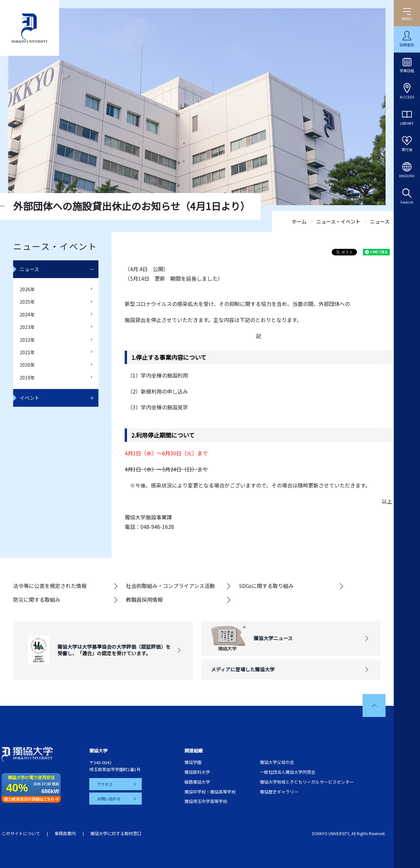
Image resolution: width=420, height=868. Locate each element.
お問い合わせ (109, 799)
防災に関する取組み (37, 599)
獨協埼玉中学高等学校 (206, 801)
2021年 (27, 352)
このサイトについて (21, 833)
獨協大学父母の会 (277, 762)
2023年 (27, 327)
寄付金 (407, 150)
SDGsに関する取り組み (266, 586)
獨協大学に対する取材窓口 (116, 833)
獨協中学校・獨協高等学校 (210, 792)
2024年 (27, 315)
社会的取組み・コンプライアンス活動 (170, 586)
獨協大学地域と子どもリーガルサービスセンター (307, 782)
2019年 (27, 378)
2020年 (27, 365)
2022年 (27, 340)
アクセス (105, 784)
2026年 (27, 289)
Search (407, 202)
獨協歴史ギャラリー (279, 792)
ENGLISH (407, 176)
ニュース (29, 269)
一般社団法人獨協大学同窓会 (288, 772)
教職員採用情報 (144, 599)
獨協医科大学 (197, 772)
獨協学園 (193, 762)
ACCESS (407, 97)
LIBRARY (407, 123)
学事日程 (407, 71)
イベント (30, 398)
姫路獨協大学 (197, 782)
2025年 (27, 302)
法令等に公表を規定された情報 (50, 586)
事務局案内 (65, 833)
